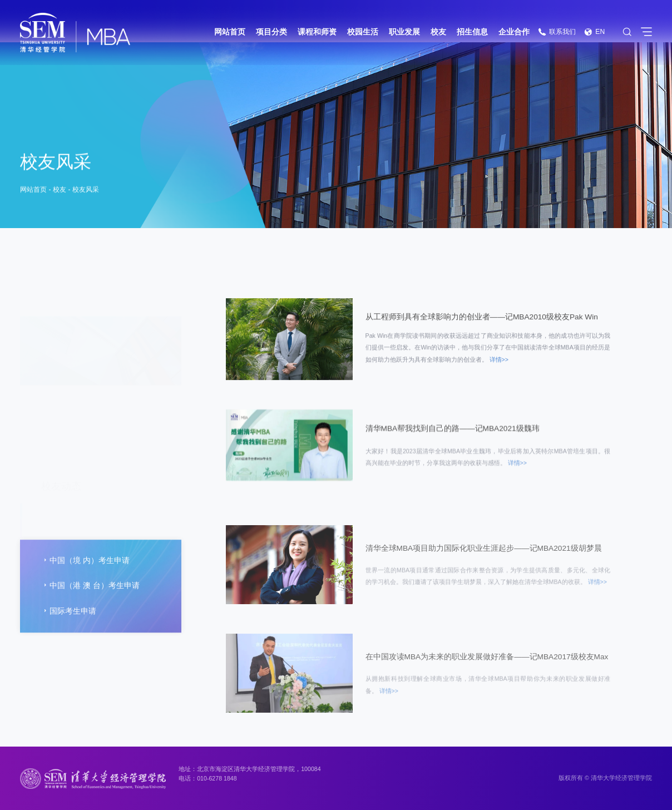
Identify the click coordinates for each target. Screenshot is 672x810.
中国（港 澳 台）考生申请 (90, 614)
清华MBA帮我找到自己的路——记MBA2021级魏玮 (453, 434)
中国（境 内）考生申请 (85, 589)
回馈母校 (61, 462)
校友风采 (86, 191)
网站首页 (230, 32)
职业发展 (404, 32)
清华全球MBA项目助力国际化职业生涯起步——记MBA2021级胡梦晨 (484, 582)
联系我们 (557, 32)
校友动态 (61, 357)
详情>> (499, 366)
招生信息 (472, 32)
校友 (438, 32)
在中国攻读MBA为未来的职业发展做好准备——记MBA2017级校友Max (487, 691)
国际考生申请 (69, 640)
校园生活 (363, 32)
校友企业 (61, 427)
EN (594, 32)
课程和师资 (317, 32)
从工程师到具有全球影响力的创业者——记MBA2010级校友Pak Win (482, 322)
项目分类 (271, 32)
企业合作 (514, 32)
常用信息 (61, 497)
